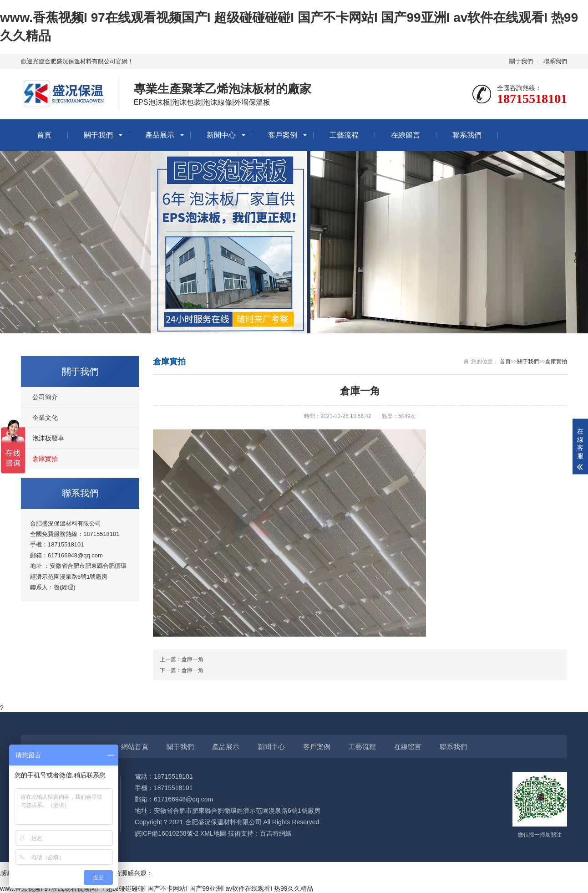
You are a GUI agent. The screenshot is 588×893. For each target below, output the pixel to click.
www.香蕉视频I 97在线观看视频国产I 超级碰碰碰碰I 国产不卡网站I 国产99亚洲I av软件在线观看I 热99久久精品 (157, 888)
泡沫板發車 (48, 438)
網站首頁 (135, 747)
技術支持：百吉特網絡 (260, 833)
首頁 (44, 135)
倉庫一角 (193, 659)
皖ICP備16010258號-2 (167, 833)
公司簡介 (45, 397)
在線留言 (406, 135)
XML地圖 (213, 833)
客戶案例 (283, 135)
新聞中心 (221, 135)
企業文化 (45, 418)
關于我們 (521, 61)
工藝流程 (344, 135)
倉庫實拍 (45, 459)
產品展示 (160, 135)
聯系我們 (555, 61)
